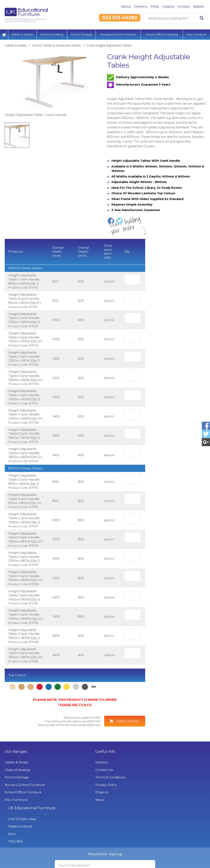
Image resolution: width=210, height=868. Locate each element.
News (77, 820)
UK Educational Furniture (165, 772)
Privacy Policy (83, 805)
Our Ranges (16, 772)
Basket (199, 6)
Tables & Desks (22, 34)
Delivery (141, 6)
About (126, 6)
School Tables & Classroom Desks (56, 45)
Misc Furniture (196, 34)
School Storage (81, 34)
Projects (79, 813)
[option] (54, 84)
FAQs (155, 6)
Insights (168, 6)
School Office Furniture (162, 34)
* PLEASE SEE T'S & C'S (75, 725)
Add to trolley (128, 742)
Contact (184, 6)
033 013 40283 (120, 18)
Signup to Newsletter (105, 858)
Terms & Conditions (88, 798)
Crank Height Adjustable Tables (109, 45)
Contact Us (82, 791)
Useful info (83, 772)
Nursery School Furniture (118, 34)
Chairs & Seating (52, 34)
